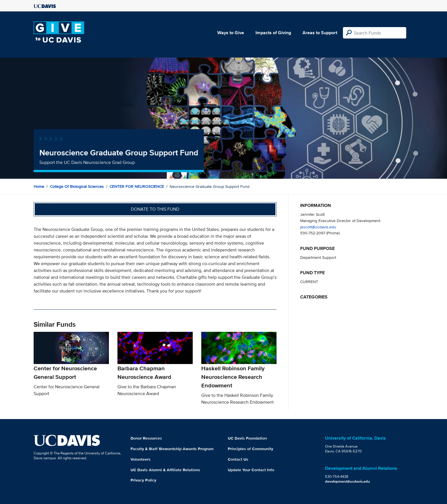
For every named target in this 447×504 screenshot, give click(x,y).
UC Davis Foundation (247, 438)
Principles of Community (250, 449)
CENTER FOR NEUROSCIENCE (137, 186)
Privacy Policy (143, 480)
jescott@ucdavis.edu (318, 227)
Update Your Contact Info (251, 470)
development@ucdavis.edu (348, 481)
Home (39, 186)
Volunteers (141, 459)
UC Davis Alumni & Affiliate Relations (165, 470)
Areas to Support (320, 33)
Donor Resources (146, 438)
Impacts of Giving (273, 33)
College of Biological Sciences (77, 186)
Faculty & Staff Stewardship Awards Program (172, 449)
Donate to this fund (155, 209)
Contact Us (238, 459)
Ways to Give (231, 33)
